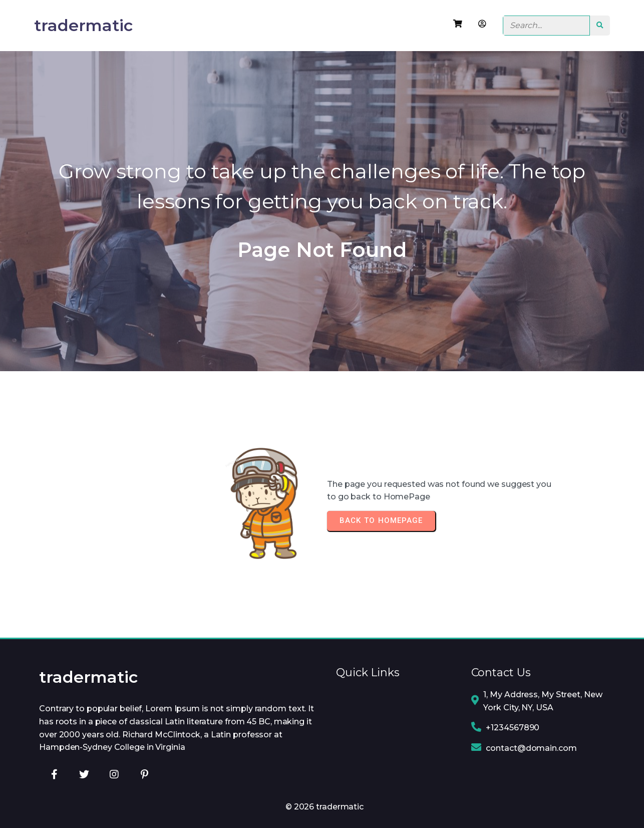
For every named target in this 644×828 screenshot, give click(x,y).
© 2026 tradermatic (325, 807)
